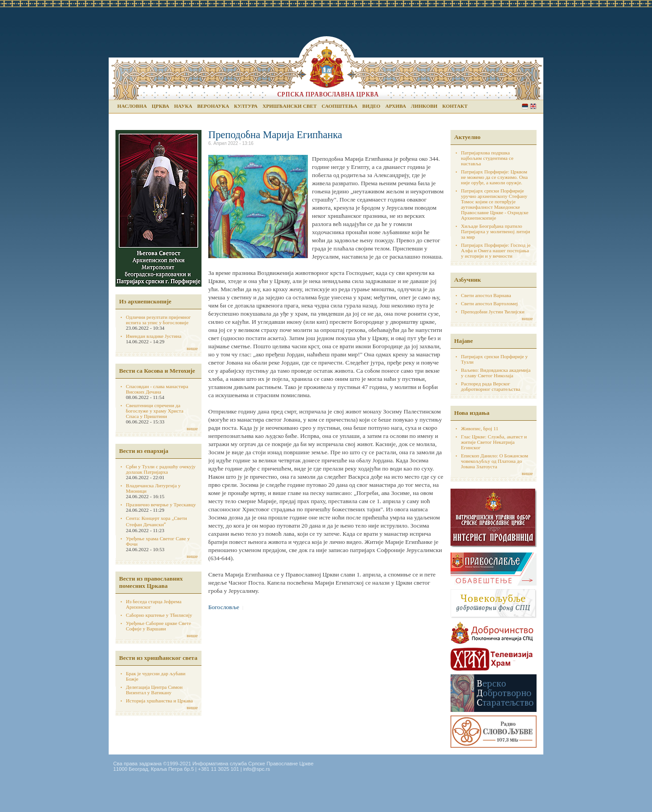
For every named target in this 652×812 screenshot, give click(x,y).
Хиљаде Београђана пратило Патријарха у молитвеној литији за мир (496, 231)
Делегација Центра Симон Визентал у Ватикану (154, 690)
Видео (371, 106)
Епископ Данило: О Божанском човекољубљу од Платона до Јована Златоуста (494, 461)
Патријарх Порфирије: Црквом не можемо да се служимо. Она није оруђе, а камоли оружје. (494, 177)
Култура (246, 106)
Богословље (224, 607)
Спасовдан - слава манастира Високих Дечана (157, 389)
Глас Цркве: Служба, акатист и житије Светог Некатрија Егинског (494, 442)
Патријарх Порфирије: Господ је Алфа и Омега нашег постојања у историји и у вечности (496, 250)
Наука (183, 106)
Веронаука (213, 106)
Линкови (424, 106)
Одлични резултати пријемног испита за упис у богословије (158, 320)
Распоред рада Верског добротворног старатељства (491, 386)
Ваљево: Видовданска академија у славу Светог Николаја (496, 373)
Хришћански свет (290, 106)
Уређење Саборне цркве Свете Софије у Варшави (158, 626)
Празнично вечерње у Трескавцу (161, 504)
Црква (160, 106)
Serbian (525, 106)
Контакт (455, 106)
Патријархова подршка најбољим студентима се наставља (487, 158)
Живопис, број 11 (479, 428)
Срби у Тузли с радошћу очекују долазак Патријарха (161, 469)
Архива (396, 106)
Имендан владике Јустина (154, 336)
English (533, 106)
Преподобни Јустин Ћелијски (493, 312)
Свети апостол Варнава (486, 295)
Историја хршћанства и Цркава (159, 701)
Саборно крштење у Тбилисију (159, 615)
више (192, 348)
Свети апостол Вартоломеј (489, 303)
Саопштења (339, 106)
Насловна (132, 106)
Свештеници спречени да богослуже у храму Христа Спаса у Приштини (155, 411)
